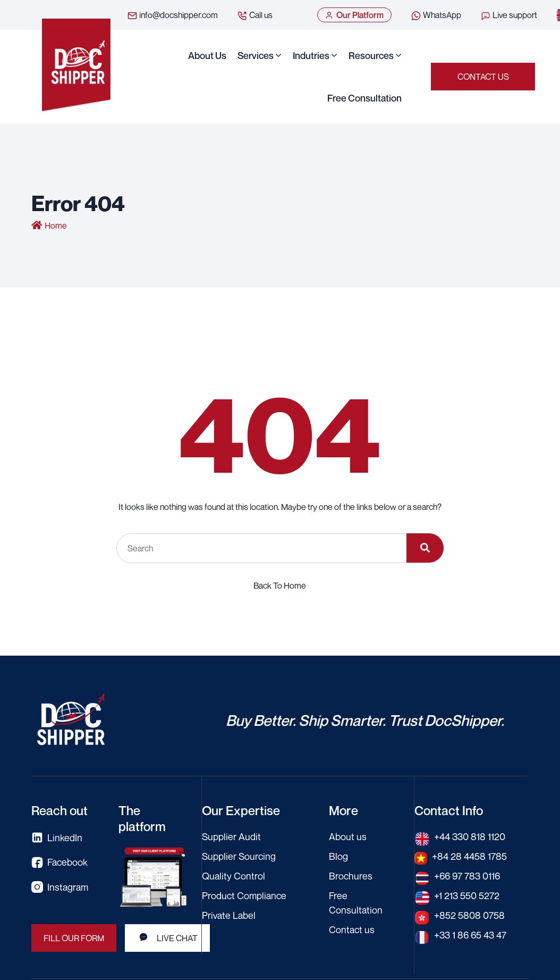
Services (256, 55)
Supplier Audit (231, 836)
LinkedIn (57, 838)
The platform (142, 818)
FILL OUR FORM (74, 938)
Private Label (229, 915)
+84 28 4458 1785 (469, 856)
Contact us (483, 77)
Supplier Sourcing (239, 856)
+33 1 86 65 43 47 (470, 935)
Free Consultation (364, 98)
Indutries (311, 55)
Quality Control (234, 876)
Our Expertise (241, 810)
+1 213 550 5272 (467, 895)
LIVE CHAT (167, 937)
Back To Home (280, 585)
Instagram (60, 887)
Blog (338, 856)
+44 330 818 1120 (470, 836)
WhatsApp (436, 15)
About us (207, 55)
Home (56, 225)
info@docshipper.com (172, 15)
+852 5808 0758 (469, 915)
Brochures (351, 876)
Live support (509, 15)
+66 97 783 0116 (467, 876)
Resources (371, 55)
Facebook (60, 862)
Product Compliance (244, 895)
